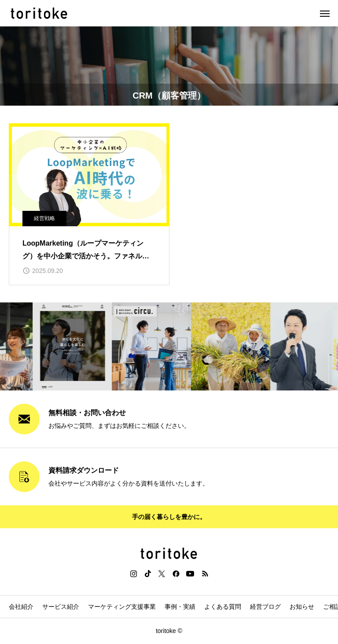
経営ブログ (265, 607)
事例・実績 (180, 607)
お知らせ (302, 607)
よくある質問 (223, 607)
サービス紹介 (61, 607)
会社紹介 (21, 607)
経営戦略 (44, 218)
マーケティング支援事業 (122, 607)
